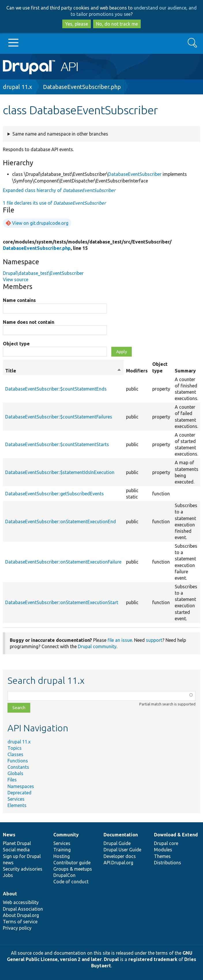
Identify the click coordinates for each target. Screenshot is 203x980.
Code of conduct (71, 882)
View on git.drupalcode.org (40, 223)
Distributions (168, 863)
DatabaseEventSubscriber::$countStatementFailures (59, 417)
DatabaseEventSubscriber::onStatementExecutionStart (62, 602)
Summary (185, 371)
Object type (16, 344)
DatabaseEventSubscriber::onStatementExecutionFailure (63, 562)
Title (63, 371)
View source (16, 279)
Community (66, 835)
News (9, 835)
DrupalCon (64, 875)
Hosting (62, 856)
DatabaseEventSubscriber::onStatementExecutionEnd (61, 522)
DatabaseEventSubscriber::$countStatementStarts (57, 444)
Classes (15, 754)
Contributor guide (72, 863)
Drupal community (97, 646)
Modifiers (137, 371)
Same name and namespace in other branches (60, 134)
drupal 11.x (17, 87)
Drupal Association (23, 909)
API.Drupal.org (118, 863)
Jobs (8, 875)
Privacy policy (17, 928)
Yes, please (77, 24)
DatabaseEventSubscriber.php (82, 87)
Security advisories (23, 869)
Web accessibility (21, 902)
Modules (163, 850)
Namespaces (21, 786)
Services (16, 799)
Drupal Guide (117, 843)
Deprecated (19, 793)
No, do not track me (117, 24)
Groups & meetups (73, 869)
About (10, 894)
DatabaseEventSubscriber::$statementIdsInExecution (60, 472)
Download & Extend (176, 835)
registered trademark (153, 959)
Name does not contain (29, 322)
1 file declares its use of (54, 203)
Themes (162, 856)
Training (62, 850)
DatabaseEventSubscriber (135, 174)
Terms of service (20, 922)
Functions (18, 761)
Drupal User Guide (122, 850)
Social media (16, 850)
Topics (15, 748)
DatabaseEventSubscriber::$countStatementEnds (56, 389)
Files (12, 780)
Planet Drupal (17, 843)
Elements (17, 805)
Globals (15, 773)
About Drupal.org (21, 915)
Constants (18, 767)
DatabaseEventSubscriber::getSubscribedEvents (54, 494)
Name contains (19, 300)
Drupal (111, 959)
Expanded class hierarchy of (59, 190)
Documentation (121, 835)
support (154, 640)
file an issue (120, 640)
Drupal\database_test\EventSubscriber (43, 273)
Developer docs (120, 856)
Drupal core (166, 843)
